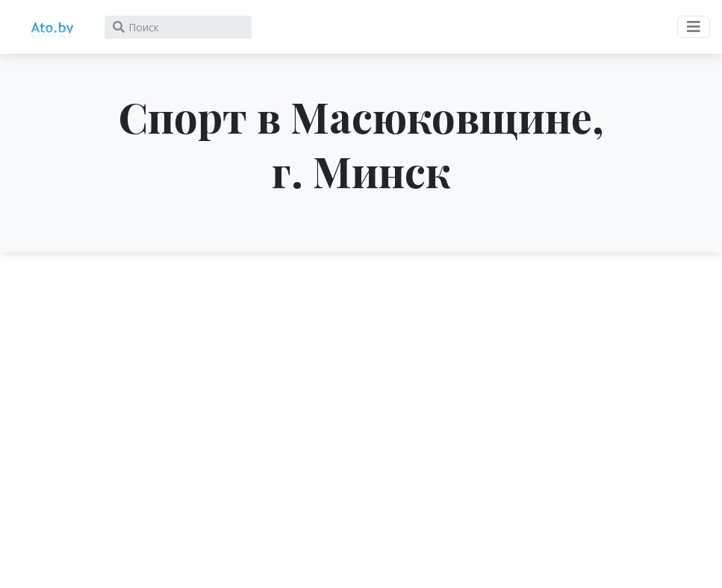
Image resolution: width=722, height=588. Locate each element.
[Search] (178, 27)
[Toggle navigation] (694, 27)
